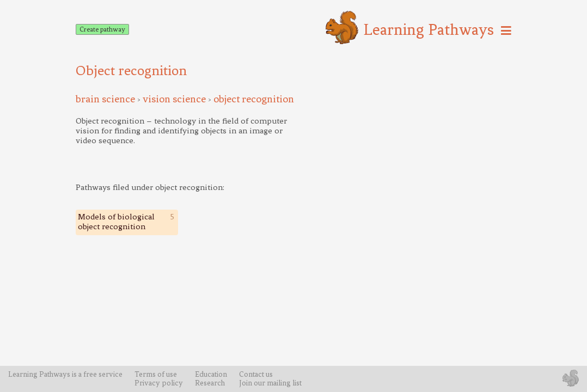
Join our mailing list (270, 383)
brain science (105, 99)
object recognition (254, 99)
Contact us (256, 374)
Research (210, 383)
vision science (174, 99)
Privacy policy (159, 383)
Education (211, 374)
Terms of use (156, 374)
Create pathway (102, 29)
